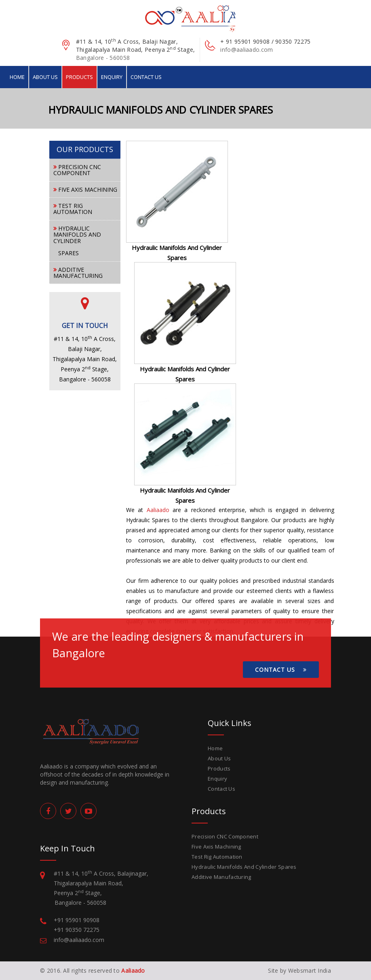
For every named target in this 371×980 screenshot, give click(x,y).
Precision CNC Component (225, 836)
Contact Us (146, 77)
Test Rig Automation (217, 857)
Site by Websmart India (299, 970)
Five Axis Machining (216, 847)
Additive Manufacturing (221, 877)
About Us (45, 77)
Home (17, 77)
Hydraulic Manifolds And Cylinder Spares (244, 867)
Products (79, 77)
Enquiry (112, 77)
